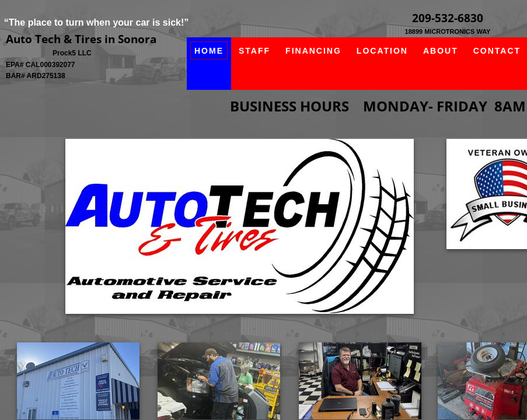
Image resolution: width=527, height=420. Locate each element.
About (441, 51)
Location (382, 51)
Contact (497, 51)
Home (209, 51)
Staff (254, 51)
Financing (313, 51)
